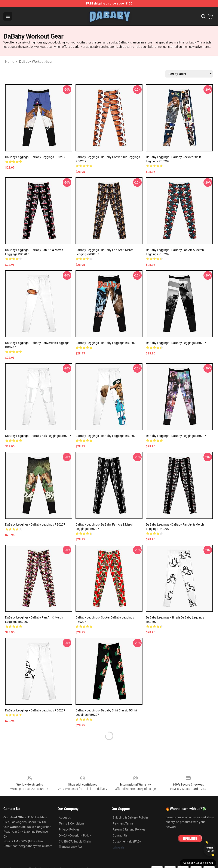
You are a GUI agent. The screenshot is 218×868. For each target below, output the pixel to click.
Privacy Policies (69, 829)
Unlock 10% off (210, 849)
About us (65, 817)
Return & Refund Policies (129, 829)
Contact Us (120, 835)
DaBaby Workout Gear (36, 62)
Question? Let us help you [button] (198, 863)
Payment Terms (123, 823)
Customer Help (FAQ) (127, 841)
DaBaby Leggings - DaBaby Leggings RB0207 (35, 157)
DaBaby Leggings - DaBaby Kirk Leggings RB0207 (38, 436)
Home (10, 62)
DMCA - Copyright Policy (75, 835)
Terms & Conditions (72, 823)
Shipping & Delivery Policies (131, 817)
